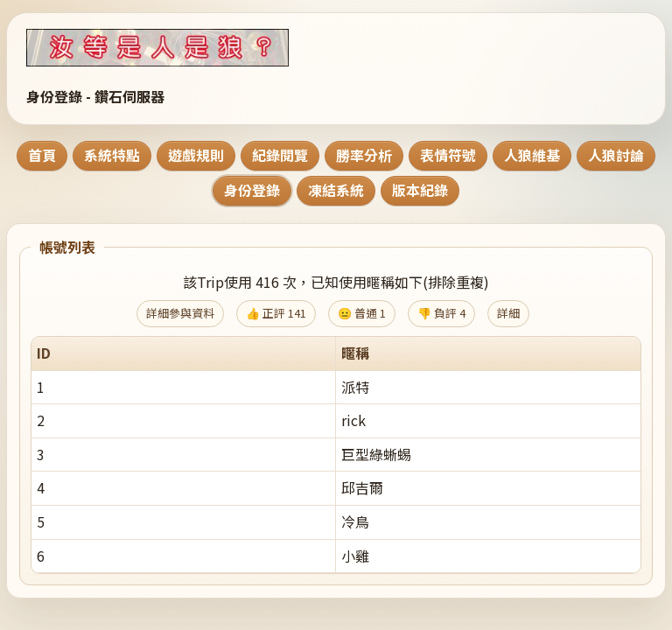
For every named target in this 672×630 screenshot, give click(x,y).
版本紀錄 (420, 190)
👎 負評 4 (441, 313)
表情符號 (448, 155)
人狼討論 (616, 155)
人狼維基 (532, 155)
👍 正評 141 (276, 313)
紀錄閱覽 (280, 155)
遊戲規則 (196, 155)
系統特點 (112, 155)
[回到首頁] (179, 48)
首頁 (42, 155)
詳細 (508, 313)
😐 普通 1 (362, 313)
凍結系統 (336, 190)
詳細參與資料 (180, 313)
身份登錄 (252, 190)
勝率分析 (364, 155)
